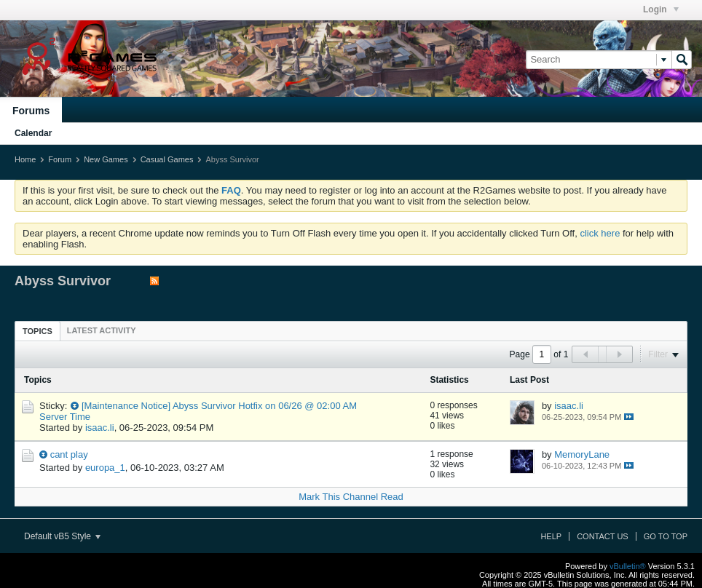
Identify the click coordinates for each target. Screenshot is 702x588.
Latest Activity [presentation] (102, 330)
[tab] (38, 331)
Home (25, 159)
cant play (69, 454)
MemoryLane (582, 454)
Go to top (666, 536)
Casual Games (167, 159)
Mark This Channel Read (351, 497)
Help (551, 536)
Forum (60, 159)
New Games (106, 159)
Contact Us (603, 536)
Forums (31, 111)
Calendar (33, 133)
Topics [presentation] (38, 331)
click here (600, 233)
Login (661, 9)
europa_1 (105, 468)
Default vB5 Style (62, 536)
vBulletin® (628, 566)
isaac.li (100, 428)
